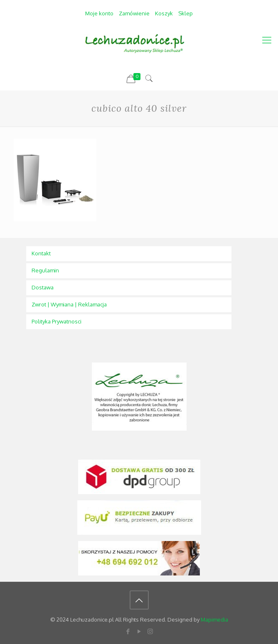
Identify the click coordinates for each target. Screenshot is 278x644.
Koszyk (164, 13)
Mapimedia (214, 620)
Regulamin (45, 270)
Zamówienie (134, 13)
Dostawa (43, 287)
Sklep (186, 13)
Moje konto (99, 13)
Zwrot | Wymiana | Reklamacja (69, 304)
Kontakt (41, 253)
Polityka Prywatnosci (57, 321)
